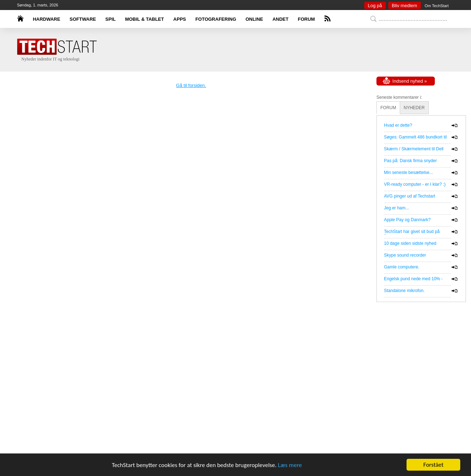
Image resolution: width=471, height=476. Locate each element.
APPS (180, 19)
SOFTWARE (83, 19)
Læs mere (290, 465)
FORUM (307, 19)
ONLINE (254, 19)
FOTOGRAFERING (216, 19)
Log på (375, 6)
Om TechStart (436, 6)
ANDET (281, 19)
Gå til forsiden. (191, 85)
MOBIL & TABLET (145, 19)
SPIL (110, 19)
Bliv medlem (405, 6)
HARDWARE (47, 19)
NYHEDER (414, 108)
